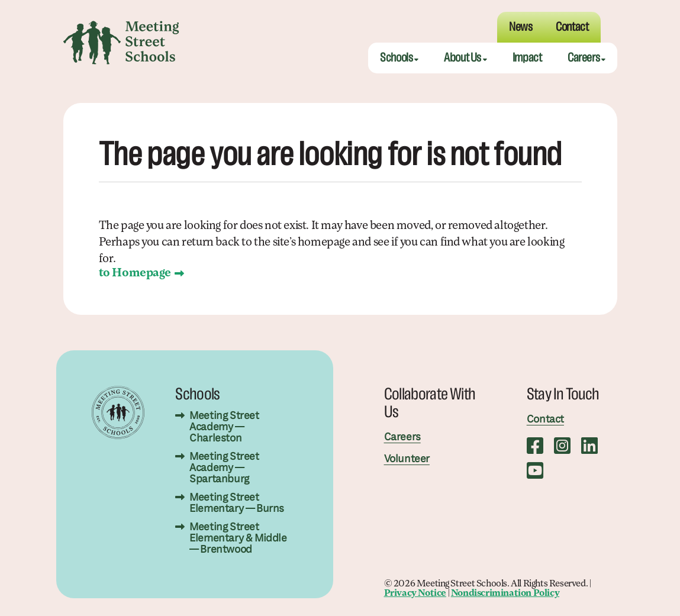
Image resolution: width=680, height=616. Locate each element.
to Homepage (135, 273)
